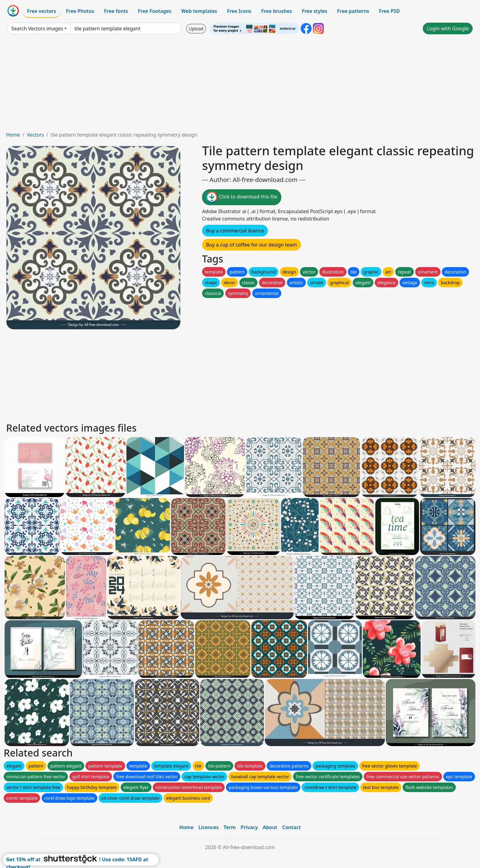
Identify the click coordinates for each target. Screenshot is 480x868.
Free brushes (277, 11)
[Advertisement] (240, 85)
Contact (292, 827)
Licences (208, 827)
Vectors (35, 135)
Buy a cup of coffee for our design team (251, 245)
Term (230, 827)
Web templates (199, 11)
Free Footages (155, 11)
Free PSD (389, 11)
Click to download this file (242, 197)
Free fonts (116, 11)
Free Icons (239, 11)
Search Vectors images (37, 28)
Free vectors (41, 11)
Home (13, 135)
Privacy (249, 827)
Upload (196, 29)
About (270, 827)
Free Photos (80, 11)
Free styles (315, 11)
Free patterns (353, 11)
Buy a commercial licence (235, 231)
